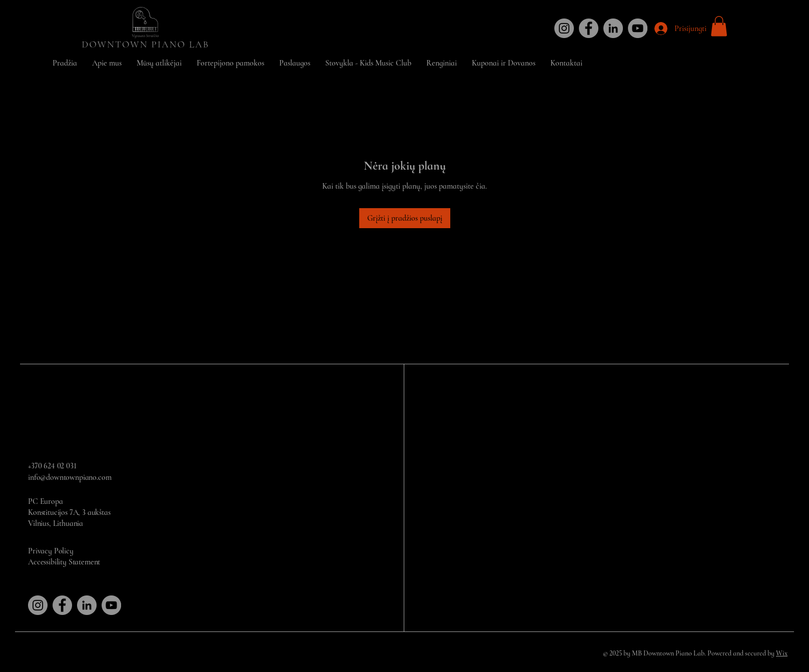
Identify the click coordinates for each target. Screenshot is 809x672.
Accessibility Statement (64, 562)
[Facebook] (589, 28)
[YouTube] (638, 28)
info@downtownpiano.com (70, 477)
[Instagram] (564, 28)
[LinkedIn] (613, 28)
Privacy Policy (51, 551)
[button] (719, 26)
